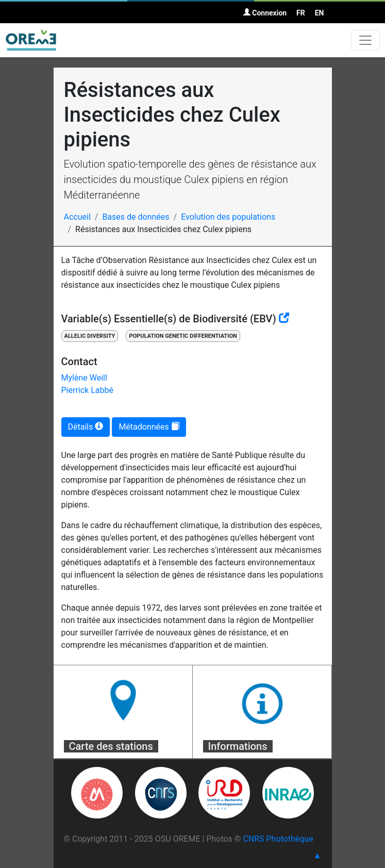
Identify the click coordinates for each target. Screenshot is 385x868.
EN (320, 13)
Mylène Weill (84, 378)
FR (301, 13)
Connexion (265, 13)
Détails (86, 427)
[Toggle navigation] (365, 40)
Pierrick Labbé (87, 390)
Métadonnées (149, 427)
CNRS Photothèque (278, 839)
